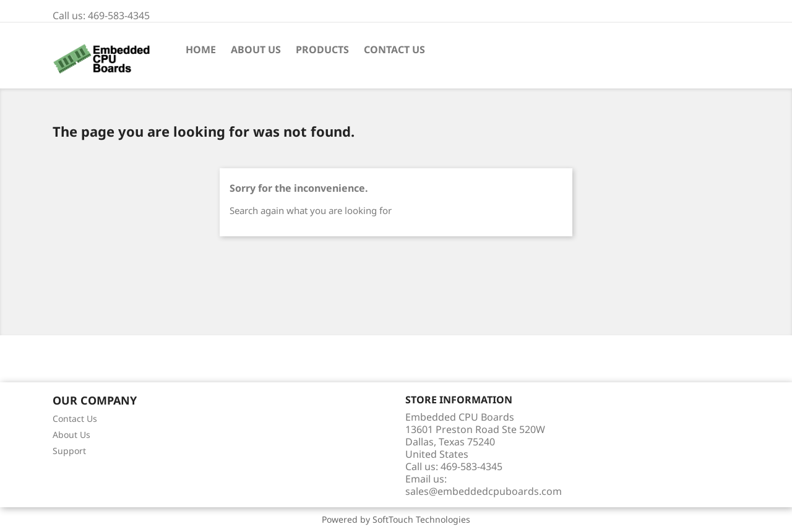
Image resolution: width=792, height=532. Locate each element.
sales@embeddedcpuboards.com (484, 491)
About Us (256, 49)
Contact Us (394, 49)
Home (201, 49)
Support (69, 451)
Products (322, 49)
